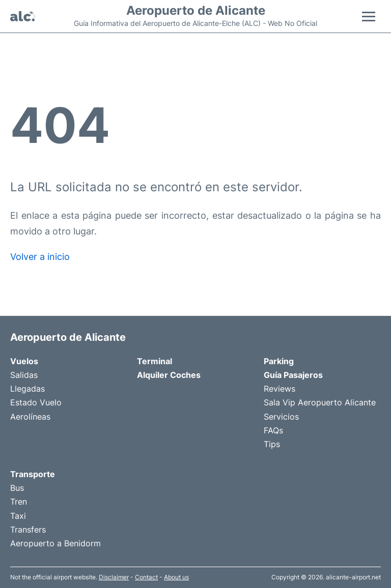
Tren (19, 502)
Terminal (155, 361)
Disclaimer (114, 577)
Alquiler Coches (169, 375)
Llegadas (27, 389)
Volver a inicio (40, 257)
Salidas (24, 375)
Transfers (28, 530)
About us (176, 577)
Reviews (280, 389)
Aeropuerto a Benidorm (55, 543)
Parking (279, 361)
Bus (17, 488)
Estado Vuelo (36, 402)
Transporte (33, 474)
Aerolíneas (30, 417)
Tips (272, 444)
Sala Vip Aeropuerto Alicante (320, 402)
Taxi (18, 516)
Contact (146, 577)
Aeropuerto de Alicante (196, 11)
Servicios (281, 417)
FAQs (273, 430)
